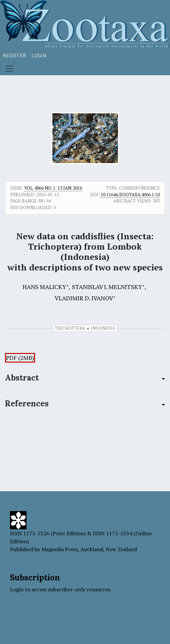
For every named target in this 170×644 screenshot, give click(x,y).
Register (14, 55)
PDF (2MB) (20, 358)
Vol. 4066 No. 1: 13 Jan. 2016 (53, 188)
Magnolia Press (60, 549)
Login (39, 55)
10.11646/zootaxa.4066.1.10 (130, 195)
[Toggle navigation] (9, 69)
